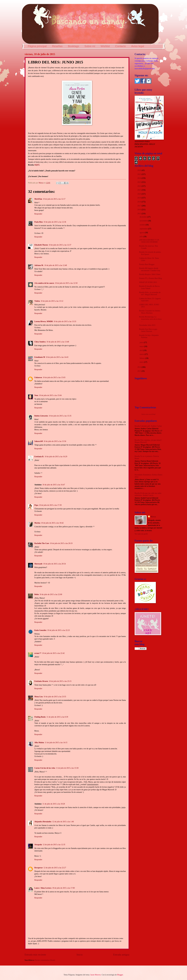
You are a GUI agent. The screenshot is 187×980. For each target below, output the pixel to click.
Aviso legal (138, 46)
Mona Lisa (39, 697)
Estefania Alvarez (41, 681)
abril (141, 350)
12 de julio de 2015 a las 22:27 (55, 868)
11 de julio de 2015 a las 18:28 (54, 804)
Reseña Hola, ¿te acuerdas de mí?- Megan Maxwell (150, 294)
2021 (139, 190)
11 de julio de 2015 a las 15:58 (67, 768)
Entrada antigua (121, 955)
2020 (139, 194)
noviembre (144, 221)
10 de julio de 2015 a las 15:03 (54, 377)
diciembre (143, 217)
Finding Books (40, 717)
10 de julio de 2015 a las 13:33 (65, 321)
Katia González (40, 630)
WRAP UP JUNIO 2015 (148, 282)
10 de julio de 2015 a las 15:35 (60, 416)
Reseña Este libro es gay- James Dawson (148, 330)
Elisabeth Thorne (41, 245)
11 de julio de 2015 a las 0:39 (57, 717)
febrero (142, 358)
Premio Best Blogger (147, 264)
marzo (142, 354)
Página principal (37, 46)
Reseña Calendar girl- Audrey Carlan (148, 426)
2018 (139, 202)
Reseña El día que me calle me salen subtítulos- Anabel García (148, 494)
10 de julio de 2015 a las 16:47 (54, 485)
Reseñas (57, 46)
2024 (139, 178)
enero (142, 362)
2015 (139, 214)
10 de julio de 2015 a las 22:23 (58, 630)
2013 (139, 371)
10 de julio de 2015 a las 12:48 (56, 265)
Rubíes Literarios (41, 416)
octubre (143, 225)
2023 (139, 182)
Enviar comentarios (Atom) (45, 960)
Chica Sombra (40, 342)
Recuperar (39, 868)
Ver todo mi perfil (141, 534)
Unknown (38, 377)
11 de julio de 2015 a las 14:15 (56, 743)
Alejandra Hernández (43, 822)
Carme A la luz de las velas (45, 768)
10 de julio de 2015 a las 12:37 (60, 245)
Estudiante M (40, 357)
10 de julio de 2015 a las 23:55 (55, 697)
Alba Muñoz (39, 743)
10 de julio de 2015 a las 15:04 (50, 395)
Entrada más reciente (35, 955)
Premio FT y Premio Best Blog (150, 278)
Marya (153, 517)
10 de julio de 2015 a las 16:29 (56, 457)
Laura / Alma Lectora (43, 888)
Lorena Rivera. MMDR (44, 321)
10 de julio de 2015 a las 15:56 (55, 441)
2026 (139, 170)
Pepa (36, 505)
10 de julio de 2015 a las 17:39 (50, 505)
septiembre (144, 229)
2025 (139, 174)
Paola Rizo (39, 222)
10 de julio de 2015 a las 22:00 (51, 594)
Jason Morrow (95, 975)
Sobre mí (90, 46)
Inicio (80, 955)
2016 (139, 210)
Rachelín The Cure (42, 543)
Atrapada (38, 845)
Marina (37, 523)
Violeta (37, 301)
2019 (139, 198)
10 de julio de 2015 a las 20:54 (54, 564)
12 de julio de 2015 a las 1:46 (63, 822)
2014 (139, 367)
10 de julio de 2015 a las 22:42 (53, 653)
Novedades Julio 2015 (147, 325)
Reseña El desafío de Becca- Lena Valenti (150, 287)
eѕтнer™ (38, 653)
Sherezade (38, 564)
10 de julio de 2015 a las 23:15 (60, 681)
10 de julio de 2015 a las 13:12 (52, 301)
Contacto (120, 46)
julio (141, 237)
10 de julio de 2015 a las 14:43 (57, 357)
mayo (142, 346)
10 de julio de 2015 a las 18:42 (52, 523)
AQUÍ (37, 165)
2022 (139, 186)
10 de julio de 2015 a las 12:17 (54, 199)
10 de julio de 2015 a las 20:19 (61, 543)
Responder (38, 214)
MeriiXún (38, 199)
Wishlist (105, 46)
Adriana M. (39, 265)
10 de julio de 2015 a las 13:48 (58, 342)
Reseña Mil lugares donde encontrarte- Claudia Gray (150, 269)
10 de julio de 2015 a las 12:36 (55, 222)
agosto (142, 233)
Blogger (120, 975)
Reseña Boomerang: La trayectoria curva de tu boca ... (150, 319)
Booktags (73, 46)
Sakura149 (39, 441)
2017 (139, 206)
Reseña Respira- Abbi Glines (150, 274)
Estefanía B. (39, 457)
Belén (37, 594)
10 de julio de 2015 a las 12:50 (66, 283)
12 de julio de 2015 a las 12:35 (54, 845)
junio (142, 342)
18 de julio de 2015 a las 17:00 (63, 888)
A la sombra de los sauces (44, 283)
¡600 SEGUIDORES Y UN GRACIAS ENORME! (149, 241)
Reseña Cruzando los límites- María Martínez (150, 312)
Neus (36, 395)
